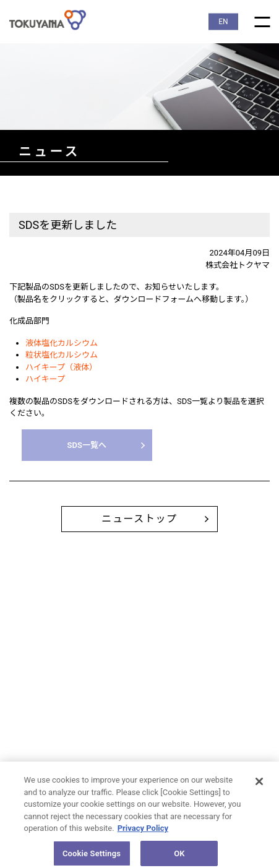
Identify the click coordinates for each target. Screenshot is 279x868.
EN (223, 22)
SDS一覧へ (87, 445)
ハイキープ (45, 379)
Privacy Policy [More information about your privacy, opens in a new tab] (143, 831)
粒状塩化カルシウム (62, 355)
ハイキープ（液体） (61, 367)
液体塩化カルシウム (62, 343)
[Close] (259, 784)
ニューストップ (139, 519)
